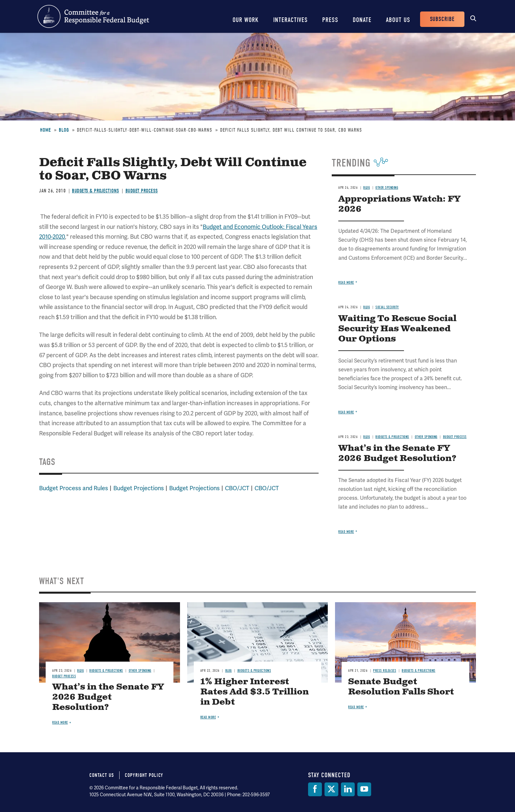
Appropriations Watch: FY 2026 (399, 204)
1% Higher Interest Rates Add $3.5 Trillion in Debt (255, 692)
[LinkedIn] (348, 789)
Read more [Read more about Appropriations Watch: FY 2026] (346, 283)
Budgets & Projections (96, 191)
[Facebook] (315, 789)
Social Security (387, 307)
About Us (398, 20)
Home (45, 130)
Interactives (291, 20)
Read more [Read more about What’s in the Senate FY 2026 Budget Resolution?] (346, 532)
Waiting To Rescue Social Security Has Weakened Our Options (397, 329)
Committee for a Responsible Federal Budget (93, 16)
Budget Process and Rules (74, 488)
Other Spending (387, 188)
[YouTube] (364, 789)
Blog (64, 130)
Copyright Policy (144, 775)
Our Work (246, 20)
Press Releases (385, 671)
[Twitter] (331, 789)
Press (330, 20)
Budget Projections (139, 488)
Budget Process (142, 191)
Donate (362, 20)
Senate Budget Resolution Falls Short (401, 687)
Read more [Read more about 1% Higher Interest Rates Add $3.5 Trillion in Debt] (208, 717)
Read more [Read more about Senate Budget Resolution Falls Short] (356, 707)
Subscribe (442, 19)
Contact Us (102, 775)
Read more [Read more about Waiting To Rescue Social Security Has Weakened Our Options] (346, 412)
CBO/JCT (237, 488)
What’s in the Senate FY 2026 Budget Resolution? (397, 453)
